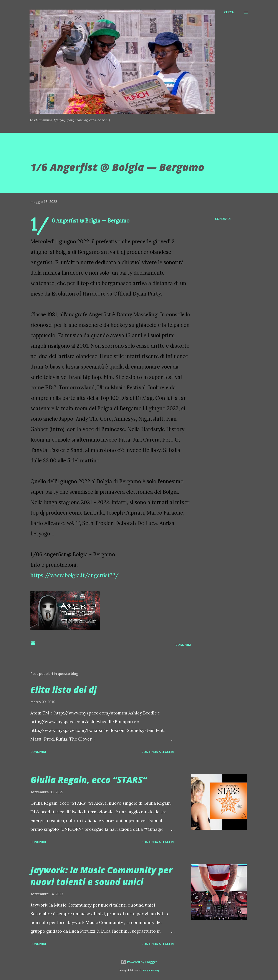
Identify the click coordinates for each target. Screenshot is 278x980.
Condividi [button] (223, 219)
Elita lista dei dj (64, 690)
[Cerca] (229, 12)
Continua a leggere (158, 752)
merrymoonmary (151, 970)
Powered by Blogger (139, 962)
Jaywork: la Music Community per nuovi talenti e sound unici (101, 876)
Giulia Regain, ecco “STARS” (89, 780)
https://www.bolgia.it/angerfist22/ (75, 575)
